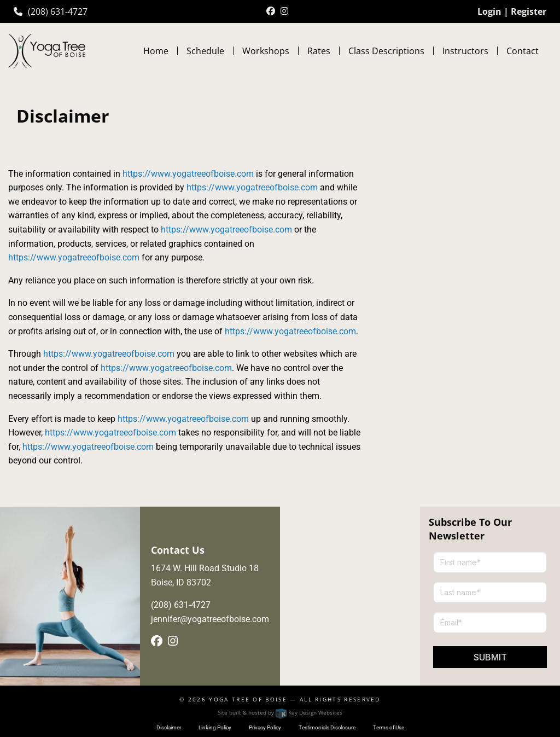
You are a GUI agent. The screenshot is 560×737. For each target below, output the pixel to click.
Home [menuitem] (156, 51)
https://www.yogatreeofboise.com (188, 174)
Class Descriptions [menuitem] (386, 51)
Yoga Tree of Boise (248, 699)
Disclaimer (169, 727)
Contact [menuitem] (523, 51)
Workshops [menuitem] (266, 51)
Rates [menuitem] (319, 51)
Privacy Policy (265, 727)
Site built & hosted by (280, 712)
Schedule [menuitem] (205, 51)
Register (529, 11)
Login (489, 11)
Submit (490, 657)
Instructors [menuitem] (465, 51)
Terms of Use (389, 727)
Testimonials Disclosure (327, 727)
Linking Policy (215, 727)
